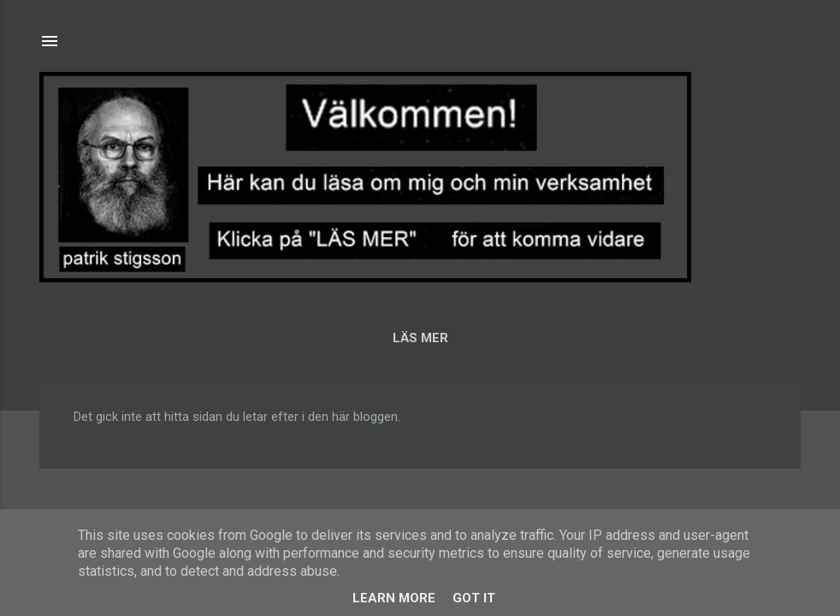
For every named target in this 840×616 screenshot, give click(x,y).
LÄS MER (420, 338)
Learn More (394, 598)
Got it (474, 598)
